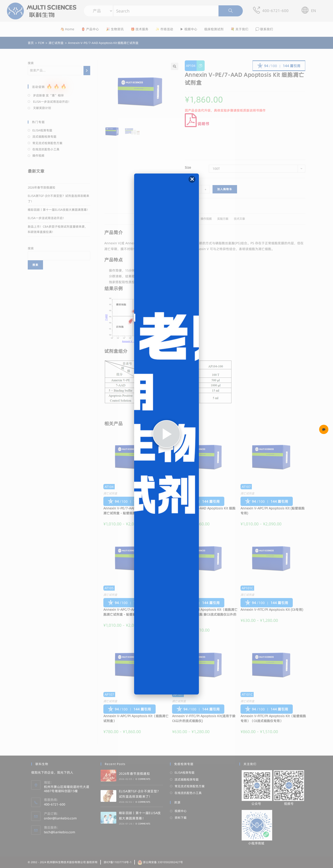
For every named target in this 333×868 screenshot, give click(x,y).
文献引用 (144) (185, 219)
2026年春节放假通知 (42, 187)
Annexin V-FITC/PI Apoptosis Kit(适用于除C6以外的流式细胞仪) (204, 718)
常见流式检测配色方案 (47, 143)
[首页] (31, 43)
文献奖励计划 (42, 108)
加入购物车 (225, 189)
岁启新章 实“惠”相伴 (48, 95)
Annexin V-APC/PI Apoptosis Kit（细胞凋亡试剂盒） (136, 718)
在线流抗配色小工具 (46, 149)
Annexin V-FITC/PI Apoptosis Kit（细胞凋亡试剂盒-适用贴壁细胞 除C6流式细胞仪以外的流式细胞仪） (205, 614)
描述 (168, 219)
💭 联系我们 (264, 29)
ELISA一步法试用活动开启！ (52, 102)
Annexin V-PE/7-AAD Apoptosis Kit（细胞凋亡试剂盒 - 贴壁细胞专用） (135, 511)
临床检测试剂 (214, 29)
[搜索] (87, 71)
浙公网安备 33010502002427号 (160, 862)
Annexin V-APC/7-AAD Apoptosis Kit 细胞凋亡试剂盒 (204, 511)
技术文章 (239, 219)
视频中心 (181, 811)
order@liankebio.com (60, 818)
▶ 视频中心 (189, 29)
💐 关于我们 (239, 29)
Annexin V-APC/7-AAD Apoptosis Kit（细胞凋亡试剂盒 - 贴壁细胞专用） (135, 612)
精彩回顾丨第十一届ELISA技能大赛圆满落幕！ (59, 210)
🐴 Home (67, 29)
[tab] (168, 219)
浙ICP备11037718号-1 (118, 862)
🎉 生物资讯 (115, 29)
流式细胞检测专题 (44, 136)
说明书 (197, 124)
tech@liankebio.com (60, 832)
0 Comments (143, 779)
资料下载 (181, 818)
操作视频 (206, 219)
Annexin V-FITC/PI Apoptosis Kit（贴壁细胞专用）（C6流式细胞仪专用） (273, 718)
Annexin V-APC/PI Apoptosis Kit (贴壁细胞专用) (273, 511)
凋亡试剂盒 (110, 493)
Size (188, 167)
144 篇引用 (292, 66)
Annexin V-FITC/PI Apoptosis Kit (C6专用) (272, 610)
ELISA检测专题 (42, 130)
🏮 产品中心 (90, 29)
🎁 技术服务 (140, 29)
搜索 (31, 63)
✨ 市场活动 (164, 29)
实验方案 (223, 219)
